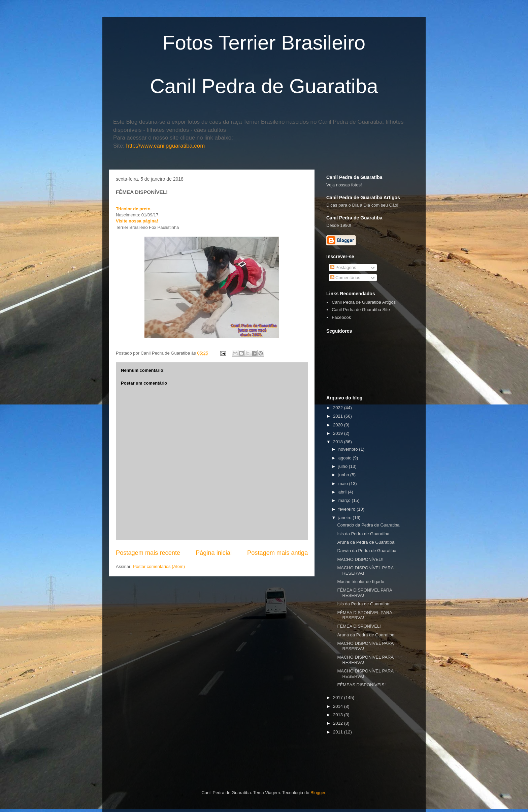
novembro (349, 449)
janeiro (346, 518)
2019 (339, 433)
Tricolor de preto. (134, 209)
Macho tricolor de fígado (360, 582)
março (345, 500)
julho (344, 466)
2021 (339, 416)
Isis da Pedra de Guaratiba (363, 534)
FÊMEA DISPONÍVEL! (359, 626)
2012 (339, 723)
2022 (339, 408)
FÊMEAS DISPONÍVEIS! (361, 685)
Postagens (343, 267)
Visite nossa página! (137, 221)
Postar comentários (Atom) (159, 566)
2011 (339, 732)
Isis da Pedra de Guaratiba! (364, 604)
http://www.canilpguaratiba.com (166, 146)
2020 (339, 425)
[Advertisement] (405, 747)
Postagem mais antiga (277, 553)
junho (344, 475)
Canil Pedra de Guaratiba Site (361, 310)
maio (344, 484)
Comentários (345, 278)
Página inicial (214, 553)
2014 (339, 706)
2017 (339, 698)
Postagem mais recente (148, 553)
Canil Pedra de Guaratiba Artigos (364, 302)
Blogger (318, 793)
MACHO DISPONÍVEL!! (360, 559)
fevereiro (348, 509)
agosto (346, 458)
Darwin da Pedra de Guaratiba (367, 551)
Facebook (341, 317)
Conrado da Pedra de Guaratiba (368, 525)
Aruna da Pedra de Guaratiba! (366, 542)
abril (343, 492)
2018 (339, 442)
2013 (339, 715)
